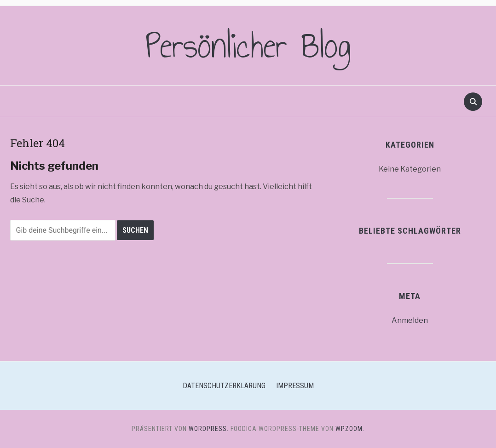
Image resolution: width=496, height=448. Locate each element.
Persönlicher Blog (248, 46)
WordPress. (209, 429)
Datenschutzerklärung (224, 386)
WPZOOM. (350, 429)
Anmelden (410, 320)
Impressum (295, 386)
